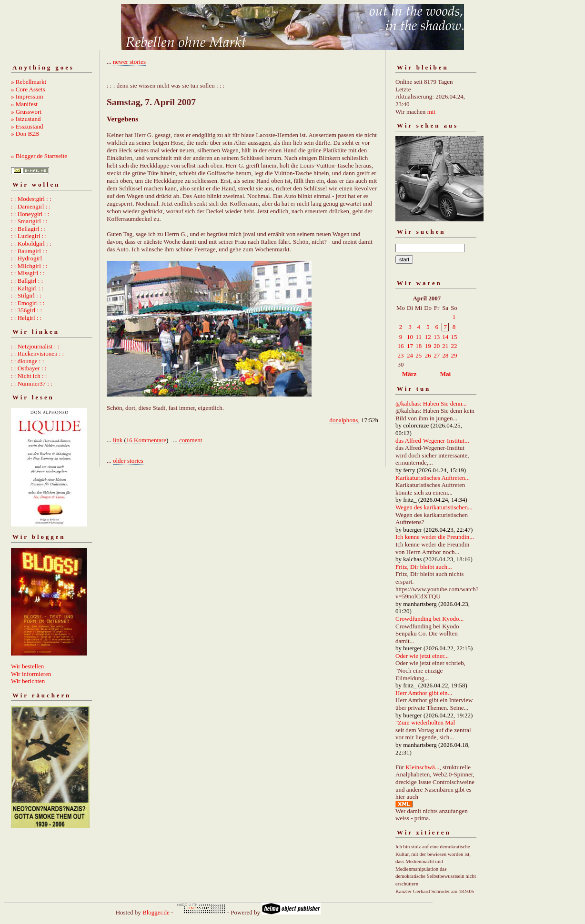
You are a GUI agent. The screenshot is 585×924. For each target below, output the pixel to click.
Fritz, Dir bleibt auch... (424, 567)
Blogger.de (156, 912)
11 (419, 337)
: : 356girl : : (26, 310)
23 (401, 355)
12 (428, 337)
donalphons (343, 420)
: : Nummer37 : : (32, 383)
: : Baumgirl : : (29, 251)
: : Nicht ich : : (29, 376)
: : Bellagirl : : (28, 229)
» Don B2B (25, 134)
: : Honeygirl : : (30, 214)
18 (419, 346)
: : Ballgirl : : (27, 281)
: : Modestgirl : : (31, 199)
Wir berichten (28, 681)
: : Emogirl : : (28, 303)
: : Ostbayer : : (29, 368)
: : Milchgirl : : (29, 266)
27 (437, 355)
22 (454, 346)
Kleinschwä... (422, 767)
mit (431, 112)
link (118, 440)
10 (410, 337)
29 (454, 355)
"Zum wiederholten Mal (425, 722)
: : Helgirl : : (26, 318)
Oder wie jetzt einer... (422, 656)
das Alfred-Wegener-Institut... (432, 441)
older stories (128, 461)
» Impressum (27, 96)
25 (419, 355)
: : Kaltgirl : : (27, 288)
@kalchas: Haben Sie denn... (431, 403)
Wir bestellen (27, 666)
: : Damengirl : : (31, 206)
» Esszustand (27, 126)
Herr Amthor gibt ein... (424, 693)
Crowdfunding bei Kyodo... (429, 619)
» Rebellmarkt (29, 82)
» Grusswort (26, 112)
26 (428, 355)
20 (437, 346)
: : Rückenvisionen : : (37, 353)
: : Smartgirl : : (29, 221)
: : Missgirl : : (28, 273)
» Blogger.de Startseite (39, 156)
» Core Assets (28, 89)
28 (445, 355)
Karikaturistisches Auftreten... (433, 478)
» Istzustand (26, 119)
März (409, 374)
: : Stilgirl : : (26, 295)
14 (445, 337)
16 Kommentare (146, 440)
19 (428, 346)
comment (191, 440)
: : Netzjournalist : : (35, 346)
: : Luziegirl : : (29, 236)
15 (454, 337)
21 (445, 346)
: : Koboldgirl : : (31, 243)
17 (410, 346)
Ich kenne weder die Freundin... (435, 537)
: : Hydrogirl (26, 258)
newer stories (129, 62)
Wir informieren (31, 674)
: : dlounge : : (27, 361)
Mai (445, 374)
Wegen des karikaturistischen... (434, 507)
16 (401, 346)
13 (437, 337)
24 (410, 355)
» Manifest (24, 104)
